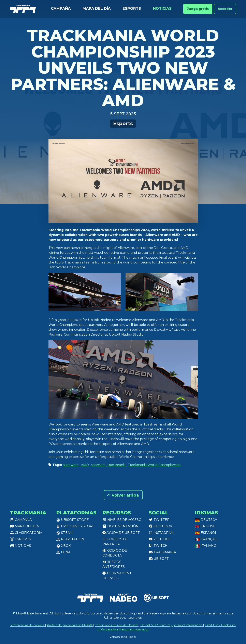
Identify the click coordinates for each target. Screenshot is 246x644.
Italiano (206, 546)
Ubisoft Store (73, 520)
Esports (132, 9)
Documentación (120, 526)
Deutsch (206, 520)
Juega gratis (198, 9)
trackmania (117, 465)
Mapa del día (97, 9)
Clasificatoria (26, 533)
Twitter (159, 520)
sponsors (98, 465)
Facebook (161, 526)
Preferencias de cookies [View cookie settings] (28, 625)
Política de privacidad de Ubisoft (70, 625)
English (205, 526)
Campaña (61, 9)
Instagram (161, 533)
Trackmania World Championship (155, 465)
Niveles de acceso (122, 520)
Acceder (225, 9)
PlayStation (70, 539)
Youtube (160, 539)
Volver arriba (123, 495)
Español (206, 533)
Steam (64, 533)
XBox (63, 546)
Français (206, 539)
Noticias (162, 9)
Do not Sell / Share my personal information (172, 625)
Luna (63, 552)
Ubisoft (159, 559)
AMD (85, 465)
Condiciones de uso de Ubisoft (117, 625)
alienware (71, 465)
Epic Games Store (75, 526)
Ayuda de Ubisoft (121, 533)
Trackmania (162, 552)
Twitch (158, 546)
